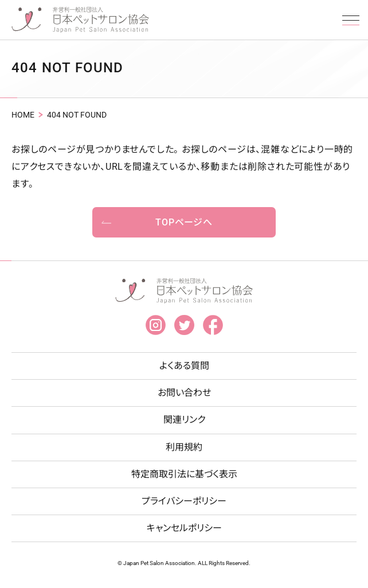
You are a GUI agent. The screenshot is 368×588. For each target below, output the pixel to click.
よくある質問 (184, 366)
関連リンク (184, 420)
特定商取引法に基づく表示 (184, 474)
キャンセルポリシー (184, 528)
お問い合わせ (184, 393)
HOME (23, 115)
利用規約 (184, 447)
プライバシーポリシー (184, 501)
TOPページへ (184, 222)
